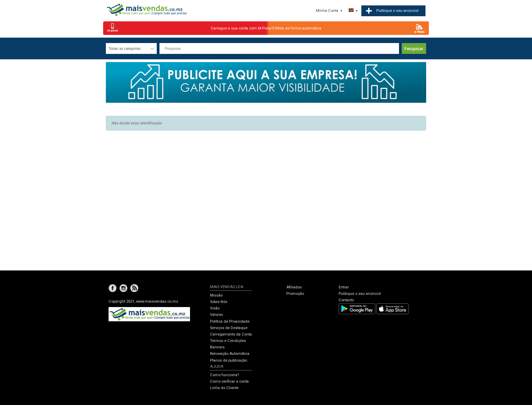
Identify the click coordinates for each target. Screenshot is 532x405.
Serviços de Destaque (229, 328)
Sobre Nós (219, 302)
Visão (215, 308)
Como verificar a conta (229, 381)
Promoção (295, 294)
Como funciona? (224, 375)
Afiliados (294, 287)
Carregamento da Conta (231, 334)
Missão (216, 295)
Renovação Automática (230, 354)
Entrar (344, 287)
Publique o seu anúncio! (360, 294)
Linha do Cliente (224, 388)
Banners (217, 347)
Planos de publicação (229, 360)
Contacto (346, 300)
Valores (216, 315)
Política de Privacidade (230, 321)
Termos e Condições (228, 341)
